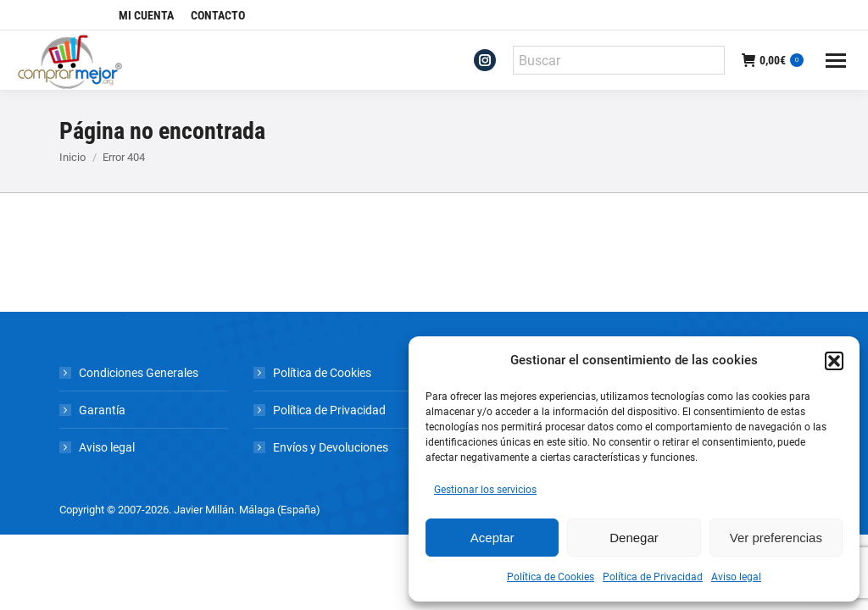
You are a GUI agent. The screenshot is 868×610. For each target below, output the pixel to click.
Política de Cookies (551, 577)
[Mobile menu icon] (836, 61)
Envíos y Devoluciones (331, 447)
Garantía (102, 410)
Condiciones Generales (139, 373)
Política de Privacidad (653, 577)
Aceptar (492, 538)
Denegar (634, 538)
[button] (834, 361)
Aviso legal (736, 577)
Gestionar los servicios (485, 490)
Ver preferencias (776, 538)
